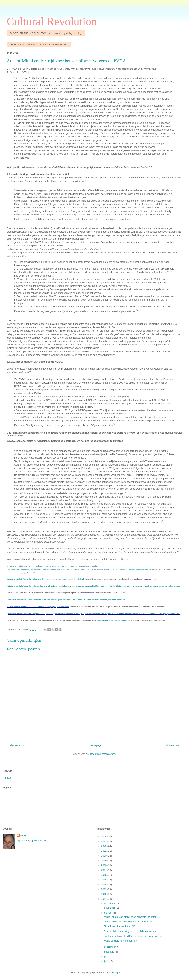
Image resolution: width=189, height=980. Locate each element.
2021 (104, 851)
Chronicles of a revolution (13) (120, 926)
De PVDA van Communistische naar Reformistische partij (39, 44)
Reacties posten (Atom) (103, 754)
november (110, 908)
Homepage (96, 745)
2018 (104, 865)
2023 (104, 841)
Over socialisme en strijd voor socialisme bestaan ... (132, 931)
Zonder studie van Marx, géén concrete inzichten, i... (132, 917)
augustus (109, 952)
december (110, 903)
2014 (104, 885)
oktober (109, 913)
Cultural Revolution (52, 21)
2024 (104, 836)
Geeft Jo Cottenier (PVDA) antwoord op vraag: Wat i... (133, 936)
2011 (104, 899)
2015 (104, 880)
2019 (104, 860)
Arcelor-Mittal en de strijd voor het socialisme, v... (130, 922)
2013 (104, 889)
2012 (104, 894)
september (110, 947)
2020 (104, 856)
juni (106, 961)
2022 (104, 846)
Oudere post (173, 745)
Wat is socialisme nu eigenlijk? (120, 941)
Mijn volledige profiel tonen (31, 840)
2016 (104, 875)
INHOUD (8, 778)
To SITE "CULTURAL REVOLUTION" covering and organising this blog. (46, 33)
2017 (104, 870)
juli (106, 956)
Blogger (116, 973)
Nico (23, 835)
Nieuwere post (17, 745)
